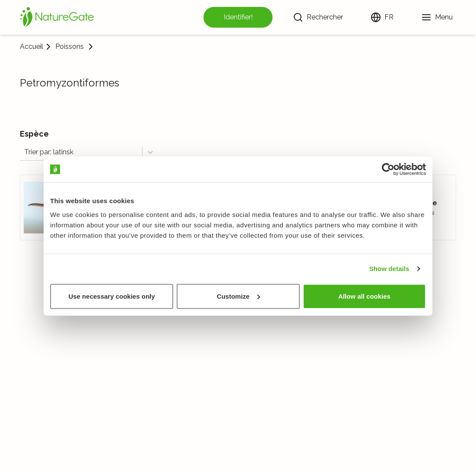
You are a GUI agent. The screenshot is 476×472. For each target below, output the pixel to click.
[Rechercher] (318, 17)
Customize (238, 296)
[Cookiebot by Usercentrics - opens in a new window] (388, 169)
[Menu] (437, 17)
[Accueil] (57, 17)
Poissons (70, 47)
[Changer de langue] (382, 17)
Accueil (32, 46)
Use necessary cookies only (111, 296)
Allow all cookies (364, 296)
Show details (389, 269)
